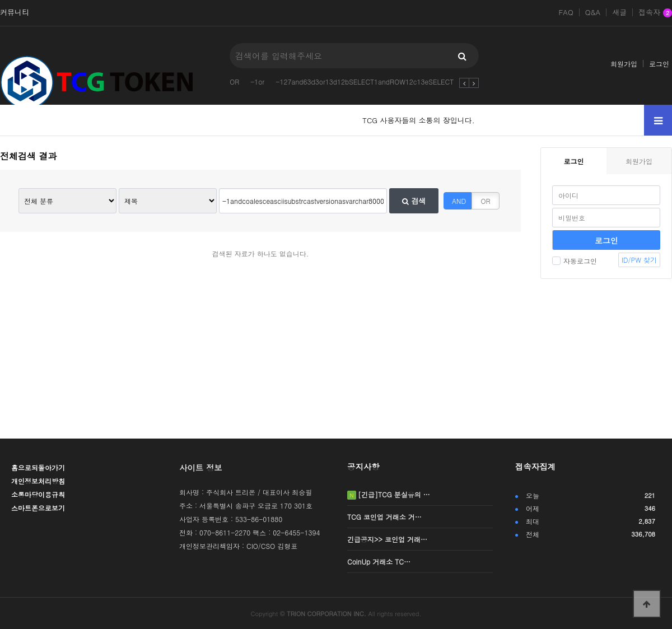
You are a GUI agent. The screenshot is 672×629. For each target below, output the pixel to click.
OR (234, 81)
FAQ (566, 12)
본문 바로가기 (0, 0)
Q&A (593, 12)
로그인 (659, 64)
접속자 (655, 13)
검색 (414, 201)
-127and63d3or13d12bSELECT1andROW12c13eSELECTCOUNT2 (378, 81)
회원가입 (624, 64)
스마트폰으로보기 (38, 508)
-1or (257, 81)
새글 (619, 12)
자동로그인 (575, 261)
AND (459, 201)
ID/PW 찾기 (639, 260)
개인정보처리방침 (38, 481)
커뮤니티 (15, 12)
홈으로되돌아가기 (38, 467)
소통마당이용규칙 (38, 494)
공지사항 (363, 467)
